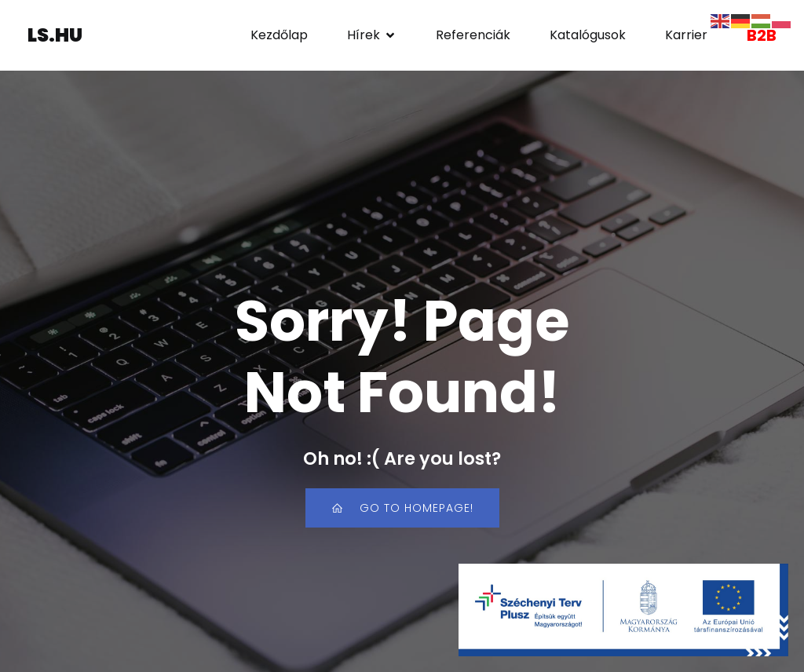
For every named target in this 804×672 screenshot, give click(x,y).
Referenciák (473, 35)
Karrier (686, 35)
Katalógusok (588, 35)
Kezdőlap (279, 35)
